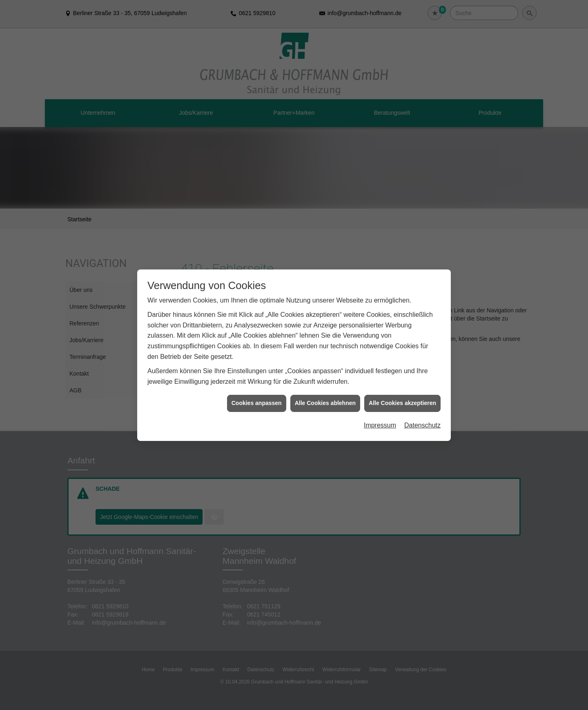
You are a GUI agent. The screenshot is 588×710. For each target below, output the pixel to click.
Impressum (380, 263)
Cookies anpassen (257, 241)
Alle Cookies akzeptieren (402, 241)
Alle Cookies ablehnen (325, 241)
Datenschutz (422, 263)
